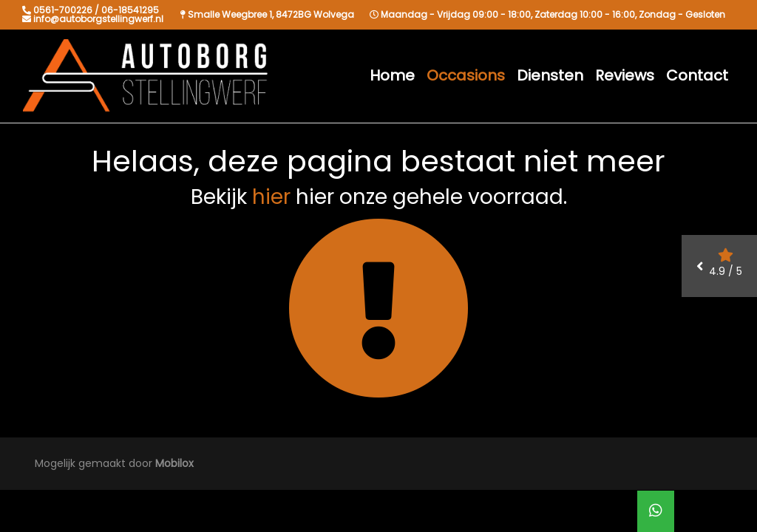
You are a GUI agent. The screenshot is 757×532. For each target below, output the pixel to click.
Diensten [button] (550, 75)
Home (392, 75)
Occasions (466, 75)
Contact (697, 75)
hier (271, 197)
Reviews (625, 75)
